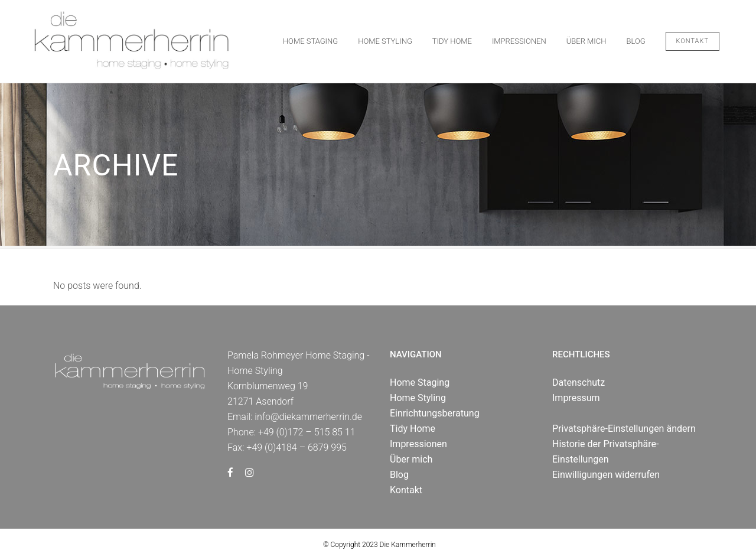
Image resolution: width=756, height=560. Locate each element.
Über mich (411, 459)
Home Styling (418, 398)
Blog (399, 475)
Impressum (576, 398)
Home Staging (420, 382)
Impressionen (418, 444)
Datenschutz (579, 382)
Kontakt (693, 41)
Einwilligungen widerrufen (606, 475)
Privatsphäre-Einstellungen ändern (624, 429)
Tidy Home (413, 429)
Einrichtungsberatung (435, 413)
